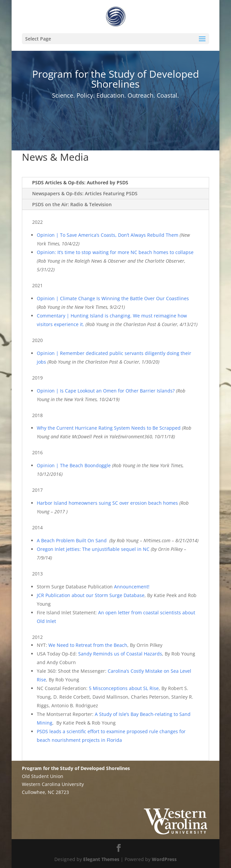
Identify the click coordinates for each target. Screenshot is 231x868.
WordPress (164, 859)
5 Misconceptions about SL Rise (124, 688)
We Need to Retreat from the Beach (88, 645)
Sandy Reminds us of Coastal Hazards (120, 654)
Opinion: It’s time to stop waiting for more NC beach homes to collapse (115, 252)
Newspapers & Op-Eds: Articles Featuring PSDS (85, 193)
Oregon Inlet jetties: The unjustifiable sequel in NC (93, 549)
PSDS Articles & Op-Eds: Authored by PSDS (80, 182)
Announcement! (132, 587)
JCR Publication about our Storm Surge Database (91, 595)
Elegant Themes (101, 859)
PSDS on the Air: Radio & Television (72, 204)
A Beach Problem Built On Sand (72, 540)
